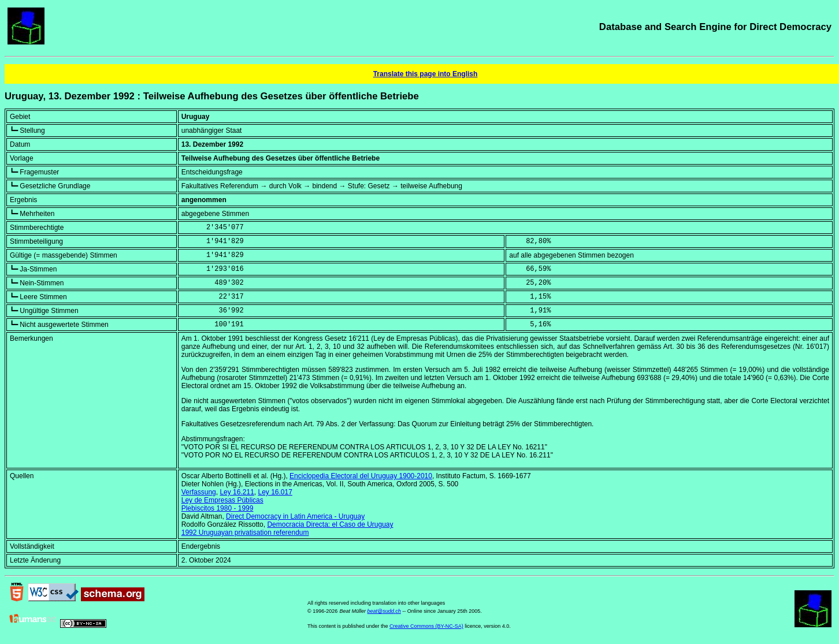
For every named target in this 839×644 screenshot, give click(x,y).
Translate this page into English (426, 74)
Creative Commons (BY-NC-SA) (426, 626)
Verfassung (199, 492)
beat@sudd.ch (384, 611)
